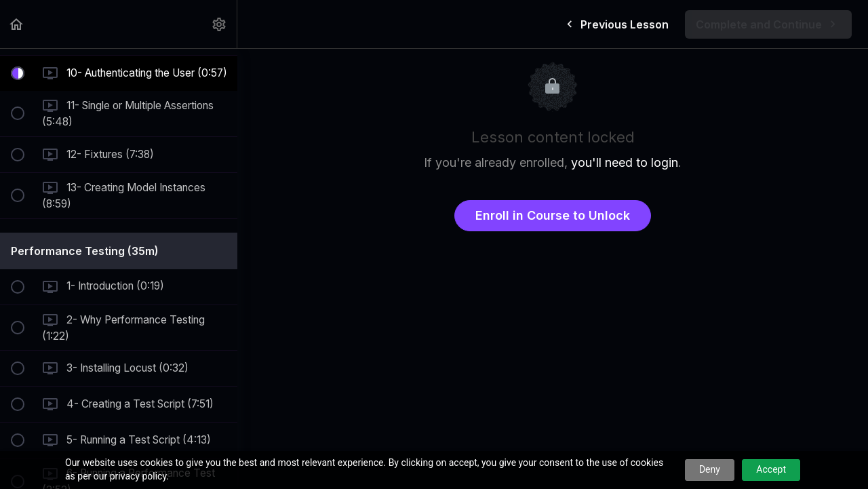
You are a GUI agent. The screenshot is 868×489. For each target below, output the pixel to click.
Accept (771, 469)
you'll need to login (625, 162)
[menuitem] (220, 24)
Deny (710, 469)
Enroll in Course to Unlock (553, 215)
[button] (17, 24)
